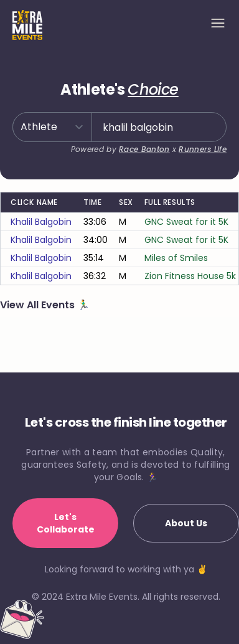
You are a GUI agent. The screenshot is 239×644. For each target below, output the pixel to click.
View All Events (39, 305)
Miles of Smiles (176, 258)
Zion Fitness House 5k (190, 276)
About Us (186, 523)
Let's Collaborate (66, 523)
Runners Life (203, 149)
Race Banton (144, 149)
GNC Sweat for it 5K (186, 222)
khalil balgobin (41, 222)
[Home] (27, 25)
